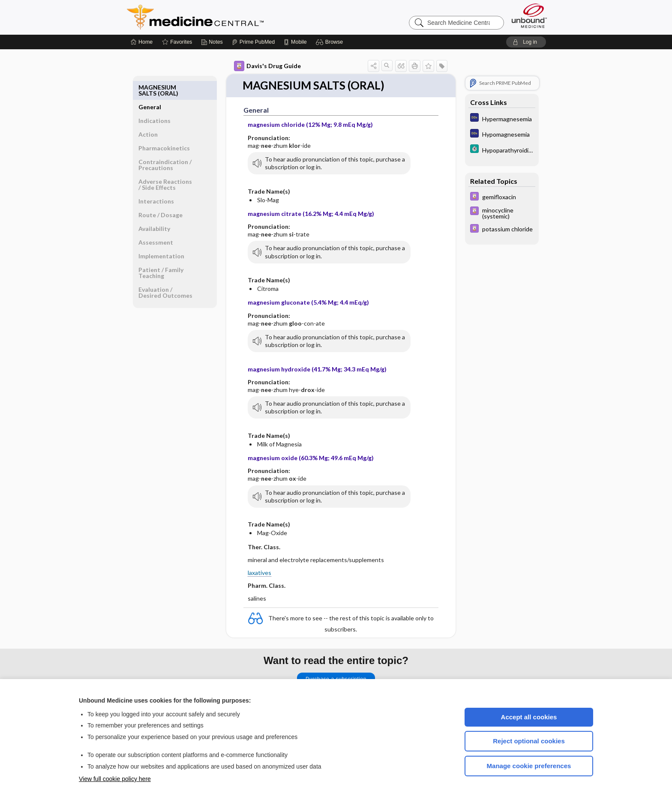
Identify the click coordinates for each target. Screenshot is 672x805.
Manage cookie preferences (529, 766)
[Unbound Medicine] (529, 16)
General (150, 87)
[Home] (142, 42)
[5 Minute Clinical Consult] (502, 150)
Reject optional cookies (529, 741)
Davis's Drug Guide (267, 66)
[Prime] (253, 42)
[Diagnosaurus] (502, 118)
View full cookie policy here (115, 779)
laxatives (259, 573)
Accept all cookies (529, 717)
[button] (331, 42)
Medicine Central (233, 17)
